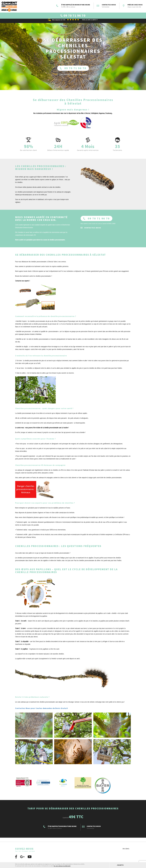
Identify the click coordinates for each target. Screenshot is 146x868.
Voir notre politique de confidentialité (62, 866)
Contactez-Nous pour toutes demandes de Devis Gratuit (42, 710)
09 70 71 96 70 (73, 70)
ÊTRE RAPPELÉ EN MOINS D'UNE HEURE (73, 6)
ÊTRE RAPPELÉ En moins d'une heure (73, 77)
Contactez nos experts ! (23, 283)
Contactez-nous (106, 6)
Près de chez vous (132, 6)
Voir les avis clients (90, 22)
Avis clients (126, 851)
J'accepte (120, 865)
